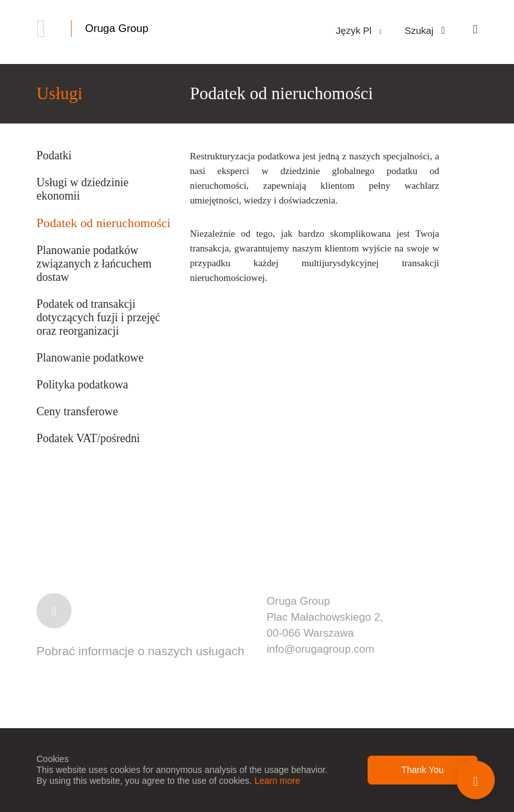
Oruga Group (117, 28)
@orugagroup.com (329, 649)
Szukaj (425, 30)
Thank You (423, 770)
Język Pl (359, 30)
